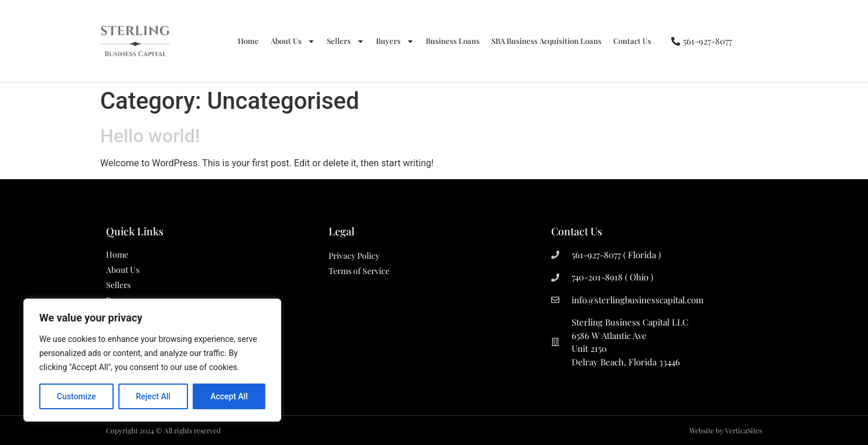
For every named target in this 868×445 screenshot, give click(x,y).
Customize (76, 396)
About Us (293, 41)
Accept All (229, 396)
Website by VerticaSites (726, 430)
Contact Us (632, 41)
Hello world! (150, 136)
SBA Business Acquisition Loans (546, 41)
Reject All (153, 396)
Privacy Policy (354, 256)
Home (248, 41)
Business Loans (453, 41)
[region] (152, 360)
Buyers (395, 41)
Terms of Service (359, 271)
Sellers (346, 41)
